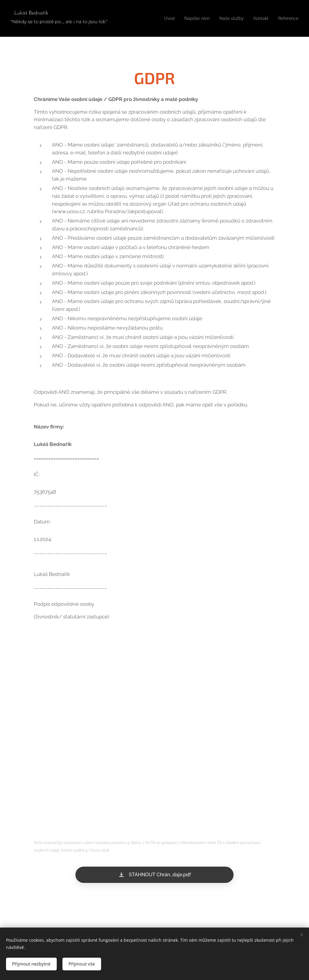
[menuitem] (161, 18)
